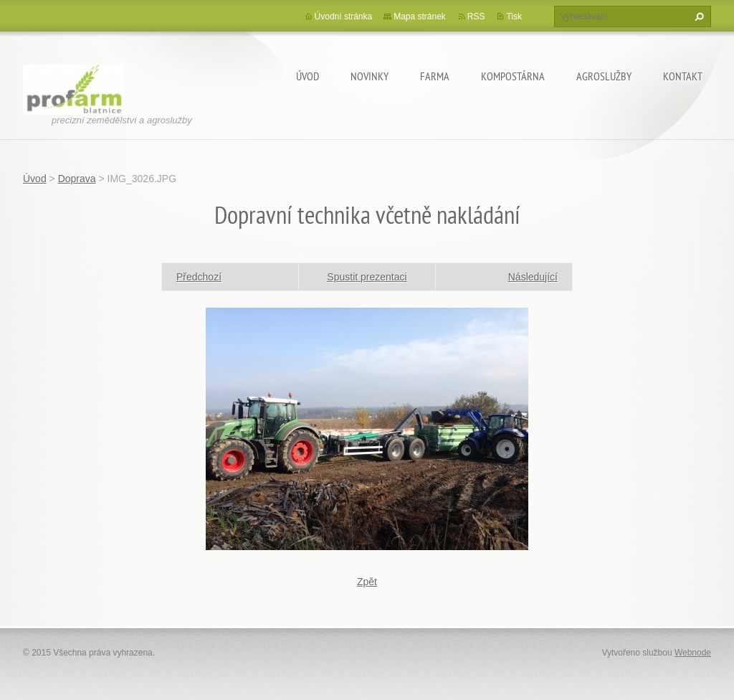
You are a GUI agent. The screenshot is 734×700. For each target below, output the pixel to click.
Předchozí (199, 277)
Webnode (693, 653)
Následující (533, 277)
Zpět (367, 582)
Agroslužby (604, 76)
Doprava (77, 179)
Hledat (697, 16)
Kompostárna (513, 76)
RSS (476, 16)
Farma (435, 76)
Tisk (514, 16)
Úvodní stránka (344, 16)
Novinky (370, 76)
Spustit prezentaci (367, 277)
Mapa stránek (420, 16)
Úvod (308, 76)
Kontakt (683, 76)
